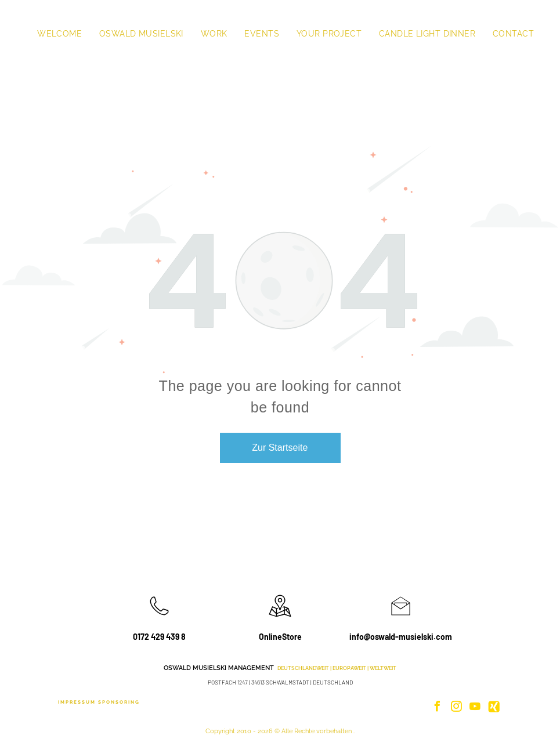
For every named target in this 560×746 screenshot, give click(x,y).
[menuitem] (59, 34)
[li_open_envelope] (401, 618)
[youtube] (475, 708)
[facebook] (438, 708)
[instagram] (456, 708)
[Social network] (494, 708)
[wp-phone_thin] (159, 618)
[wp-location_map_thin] (280, 618)
